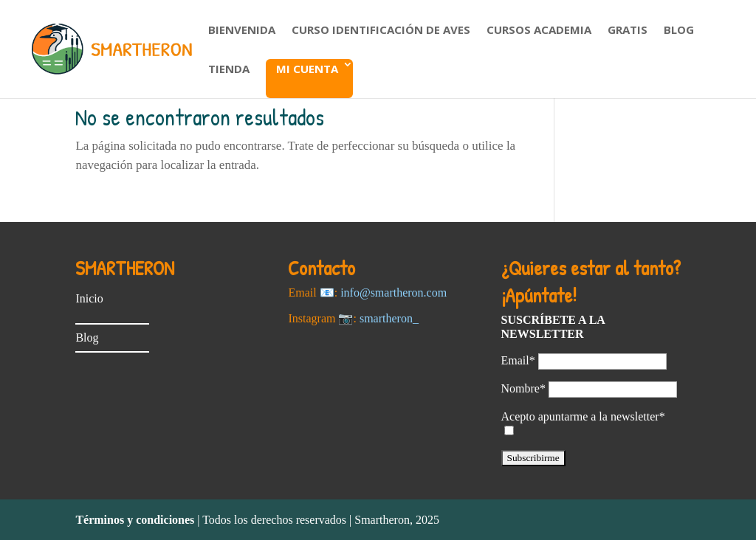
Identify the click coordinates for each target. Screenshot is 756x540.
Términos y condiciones (135, 520)
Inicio (89, 298)
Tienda (229, 70)
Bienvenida (242, 31)
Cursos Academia (539, 31)
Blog (679, 31)
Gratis (628, 31)
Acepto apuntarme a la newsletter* (583, 416)
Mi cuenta (307, 69)
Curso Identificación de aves (381, 31)
